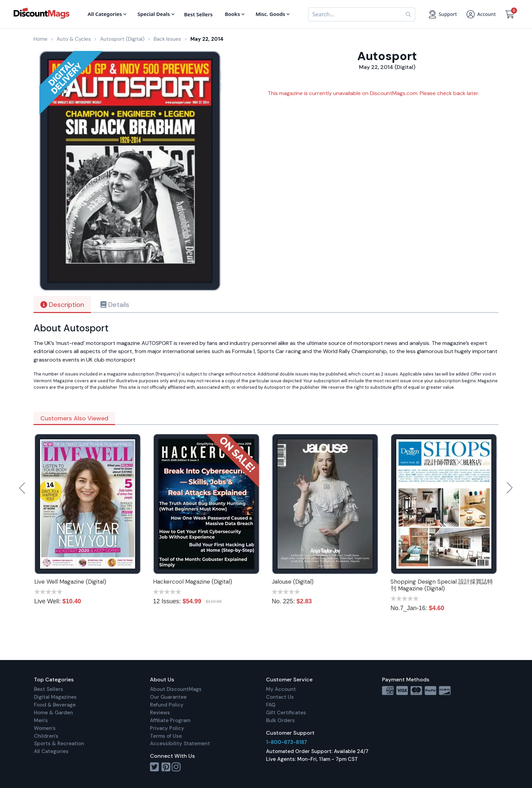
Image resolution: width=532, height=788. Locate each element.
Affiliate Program (170, 720)
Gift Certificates (286, 713)
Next (510, 488)
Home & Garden (53, 713)
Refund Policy (167, 705)
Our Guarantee (168, 697)
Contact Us (280, 697)
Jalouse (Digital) (293, 582)
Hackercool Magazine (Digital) (193, 582)
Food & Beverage (55, 705)
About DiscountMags (176, 689)
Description (62, 305)
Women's (45, 728)
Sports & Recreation (59, 744)
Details (115, 305)
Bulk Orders (280, 720)
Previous (23, 488)
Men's (41, 720)
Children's (46, 736)
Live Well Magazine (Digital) (70, 582)
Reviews (160, 713)
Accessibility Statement (180, 744)
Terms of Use (166, 736)
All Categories (51, 751)
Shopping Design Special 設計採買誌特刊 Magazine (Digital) (442, 585)
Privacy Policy (167, 728)
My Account (281, 689)
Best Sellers (49, 689)
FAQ (271, 705)
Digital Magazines (55, 697)
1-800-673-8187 (287, 742)
